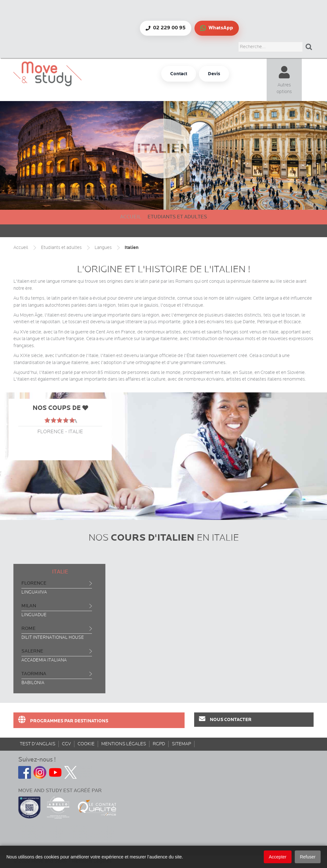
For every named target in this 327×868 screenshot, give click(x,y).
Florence (34, 583)
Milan (29, 606)
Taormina (34, 674)
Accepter (278, 857)
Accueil (131, 217)
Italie (60, 572)
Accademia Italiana (44, 660)
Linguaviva (34, 592)
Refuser (308, 857)
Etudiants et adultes (177, 217)
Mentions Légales (124, 744)
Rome (28, 628)
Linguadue (34, 615)
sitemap (181, 744)
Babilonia (33, 683)
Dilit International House (53, 638)
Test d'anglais (38, 744)
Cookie (86, 744)
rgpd (159, 744)
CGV (66, 744)
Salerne (32, 651)
